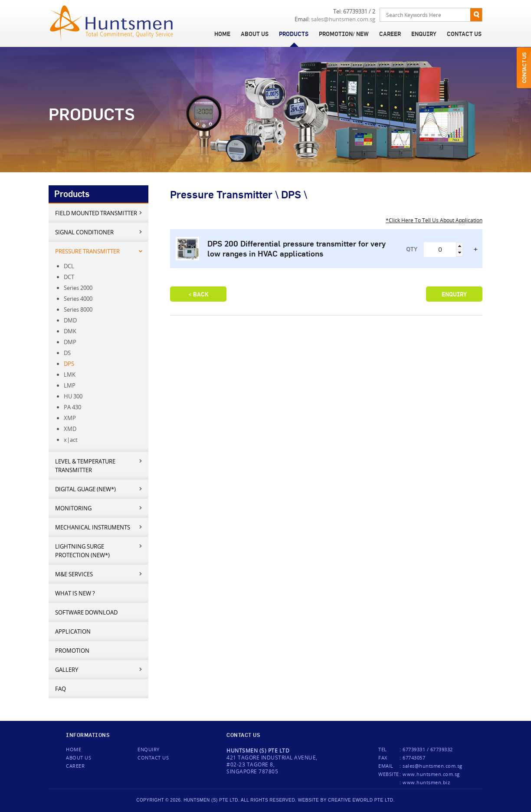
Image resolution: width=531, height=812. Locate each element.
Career (390, 34)
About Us (255, 34)
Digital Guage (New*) (99, 489)
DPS (69, 364)
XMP (70, 418)
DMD (70, 320)
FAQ (61, 689)
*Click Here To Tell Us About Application (434, 220)
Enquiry (424, 34)
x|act (71, 440)
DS (67, 353)
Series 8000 (78, 309)
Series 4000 (78, 299)
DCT (69, 277)
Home (222, 34)
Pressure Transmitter (99, 251)
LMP (70, 385)
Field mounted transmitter (99, 213)
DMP (70, 342)
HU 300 (73, 396)
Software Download (86, 612)
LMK (70, 375)
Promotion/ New (344, 34)
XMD (70, 429)
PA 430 (72, 407)
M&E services (99, 574)
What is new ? (75, 593)
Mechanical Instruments (99, 527)
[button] (459, 246)
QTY (412, 249)
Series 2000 (78, 288)
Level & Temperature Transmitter (99, 465)
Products (294, 34)
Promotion (72, 651)
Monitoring (99, 508)
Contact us (153, 758)
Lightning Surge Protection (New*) (99, 551)
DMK (70, 331)
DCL (69, 266)
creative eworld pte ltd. (361, 800)
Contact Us (464, 34)
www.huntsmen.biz (426, 782)
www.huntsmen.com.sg (431, 774)
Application (73, 631)
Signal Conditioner (99, 232)
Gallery (99, 669)
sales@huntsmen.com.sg (343, 19)
